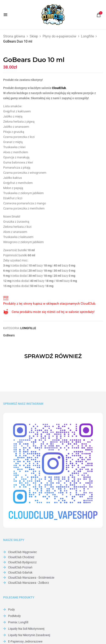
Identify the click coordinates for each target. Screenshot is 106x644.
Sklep (34, 36)
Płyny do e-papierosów (59, 36)
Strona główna (14, 36)
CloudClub (59, 88)
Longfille (87, 36)
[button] (99, 15)
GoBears (9, 335)
